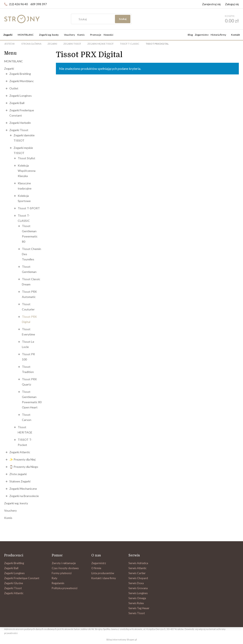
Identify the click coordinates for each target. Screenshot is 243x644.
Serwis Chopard (138, 578)
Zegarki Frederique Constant (22, 578)
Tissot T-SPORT (29, 208)
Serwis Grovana (138, 588)
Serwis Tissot (137, 613)
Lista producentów (103, 573)
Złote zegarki (18, 474)
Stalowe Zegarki (20, 481)
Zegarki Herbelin (20, 123)
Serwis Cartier (137, 573)
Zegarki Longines (21, 96)
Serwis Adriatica (138, 563)
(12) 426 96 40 (18, 4)
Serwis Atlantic (137, 568)
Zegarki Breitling (20, 74)
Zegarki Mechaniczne (23, 489)
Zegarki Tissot (19, 130)
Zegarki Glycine (14, 583)
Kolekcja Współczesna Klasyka (27, 171)
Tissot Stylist (26, 158)
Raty (55, 578)
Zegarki (9, 68)
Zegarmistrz (202, 35)
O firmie (96, 568)
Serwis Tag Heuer (139, 608)
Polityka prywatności (65, 588)
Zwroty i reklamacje (64, 563)
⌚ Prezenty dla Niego (24, 467)
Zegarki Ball (17, 103)
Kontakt (235, 35)
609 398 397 (39, 4)
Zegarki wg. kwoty (16, 503)
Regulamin (58, 583)
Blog (190, 35)
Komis (8, 518)
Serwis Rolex (136, 603)
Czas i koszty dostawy (65, 568)
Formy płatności (62, 573)
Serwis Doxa (136, 583)
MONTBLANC (14, 61)
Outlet (14, 88)
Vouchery (10, 510)
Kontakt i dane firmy (104, 578)
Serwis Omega (137, 598)
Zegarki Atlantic (20, 452)
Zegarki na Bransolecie (24, 496)
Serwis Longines (138, 593)
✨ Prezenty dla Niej (22, 459)
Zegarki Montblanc (22, 81)
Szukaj (165, 19)
